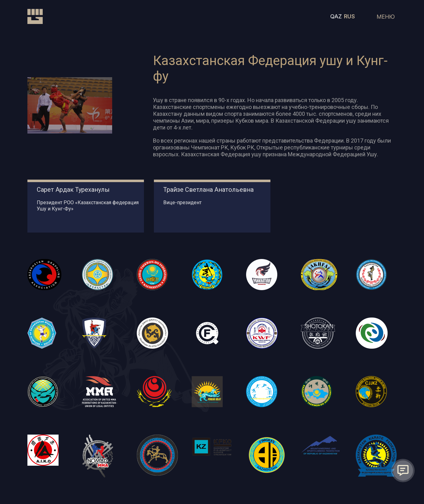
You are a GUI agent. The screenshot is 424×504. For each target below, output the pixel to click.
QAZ (336, 17)
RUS (349, 17)
